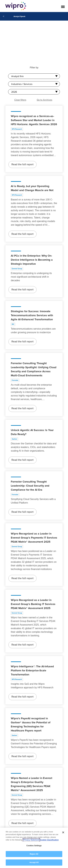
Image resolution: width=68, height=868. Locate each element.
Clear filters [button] (20, 100)
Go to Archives (44, 100)
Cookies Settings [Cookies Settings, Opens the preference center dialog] (34, 846)
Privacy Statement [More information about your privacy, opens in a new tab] (31, 840)
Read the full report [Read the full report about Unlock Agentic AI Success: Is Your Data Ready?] (22, 460)
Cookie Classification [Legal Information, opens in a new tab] (49, 840)
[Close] (63, 832)
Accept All (34, 862)
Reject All (34, 854)
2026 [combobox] (14, 92)
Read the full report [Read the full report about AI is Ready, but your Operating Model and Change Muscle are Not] (22, 234)
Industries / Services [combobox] (22, 84)
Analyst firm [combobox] (17, 76)
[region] (34, 848)
